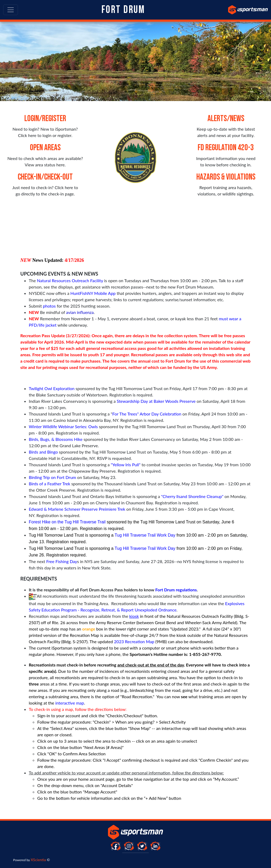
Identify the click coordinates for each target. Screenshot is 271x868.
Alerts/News (226, 119)
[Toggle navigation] (11, 10)
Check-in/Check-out (45, 177)
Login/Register (45, 119)
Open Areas (45, 148)
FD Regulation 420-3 (226, 148)
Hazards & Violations (226, 177)
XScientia (38, 860)
